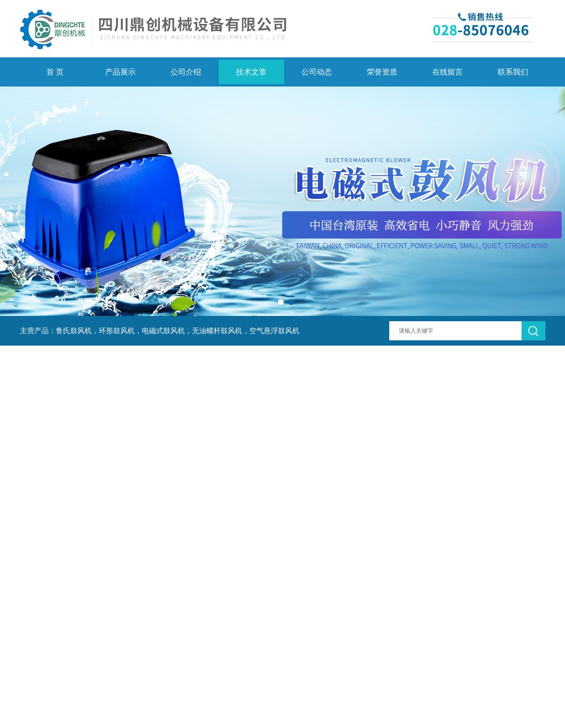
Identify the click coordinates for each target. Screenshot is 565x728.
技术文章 (251, 72)
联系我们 (513, 72)
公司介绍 (186, 72)
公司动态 (317, 72)
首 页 (55, 72)
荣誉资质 (382, 72)
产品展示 (120, 72)
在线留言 (448, 72)
